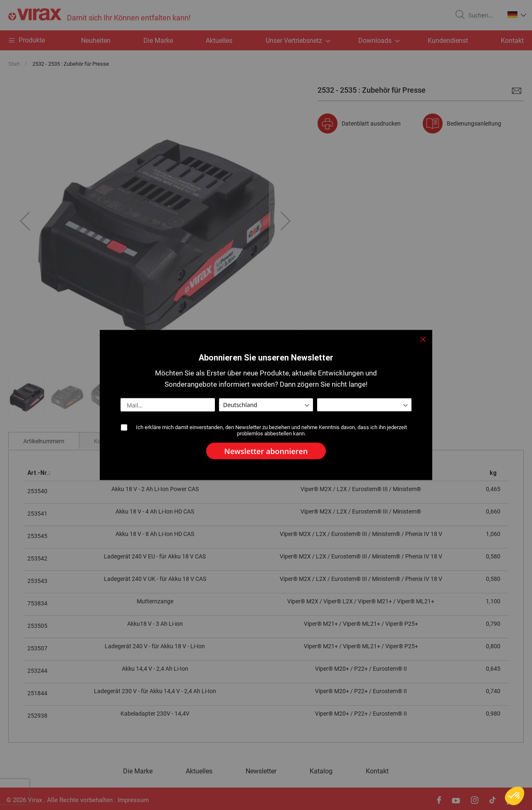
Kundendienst (448, 41)
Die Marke (158, 41)
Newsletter (261, 771)
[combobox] (483, 15)
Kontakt (512, 41)
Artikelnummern (44, 441)
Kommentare (111, 441)
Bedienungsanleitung (474, 123)
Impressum (133, 800)
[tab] (44, 440)
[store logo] (100, 15)
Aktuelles (219, 41)
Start (14, 64)
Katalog (321, 771)
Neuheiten (96, 41)
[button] (517, 15)
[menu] (266, 40)
